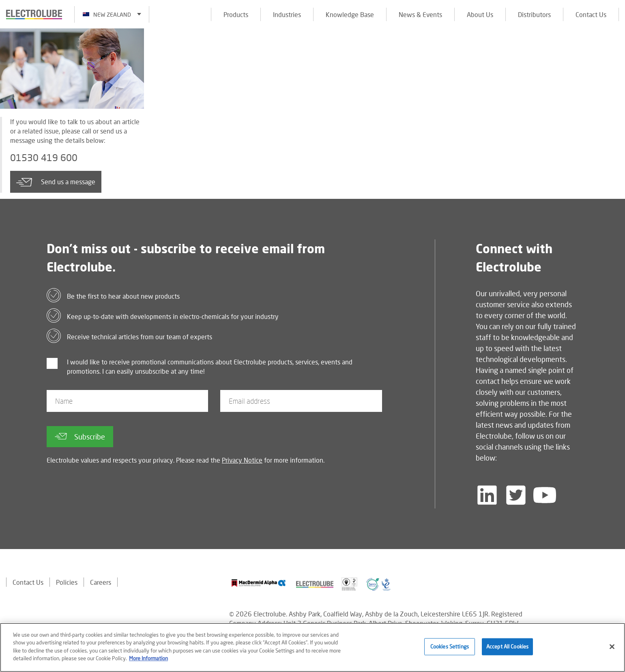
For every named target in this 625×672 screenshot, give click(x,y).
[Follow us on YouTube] (545, 495)
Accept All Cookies (507, 646)
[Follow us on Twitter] (516, 495)
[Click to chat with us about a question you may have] (615, 60)
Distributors (534, 14)
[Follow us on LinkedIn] (487, 495)
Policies (67, 583)
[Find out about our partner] (259, 583)
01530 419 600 (44, 158)
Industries (287, 14)
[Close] (612, 647)
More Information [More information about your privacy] (148, 658)
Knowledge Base (350, 14)
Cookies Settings (450, 646)
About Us (480, 14)
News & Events (420, 14)
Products (236, 14)
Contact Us (591, 14)
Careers (101, 583)
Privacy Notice (242, 460)
